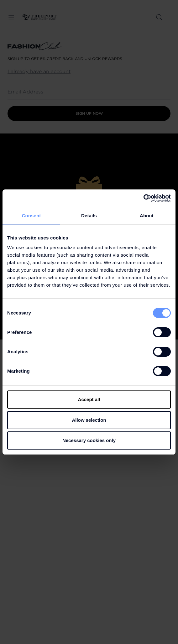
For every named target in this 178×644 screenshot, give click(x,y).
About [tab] (147, 216)
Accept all (89, 399)
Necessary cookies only (89, 440)
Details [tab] (89, 216)
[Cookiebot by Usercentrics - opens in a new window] (143, 198)
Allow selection (89, 420)
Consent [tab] (31, 216)
